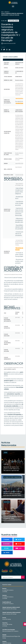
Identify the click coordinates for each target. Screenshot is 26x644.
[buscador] (11, 577)
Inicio (2, 12)
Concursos (7, 12)
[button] (25, 624)
